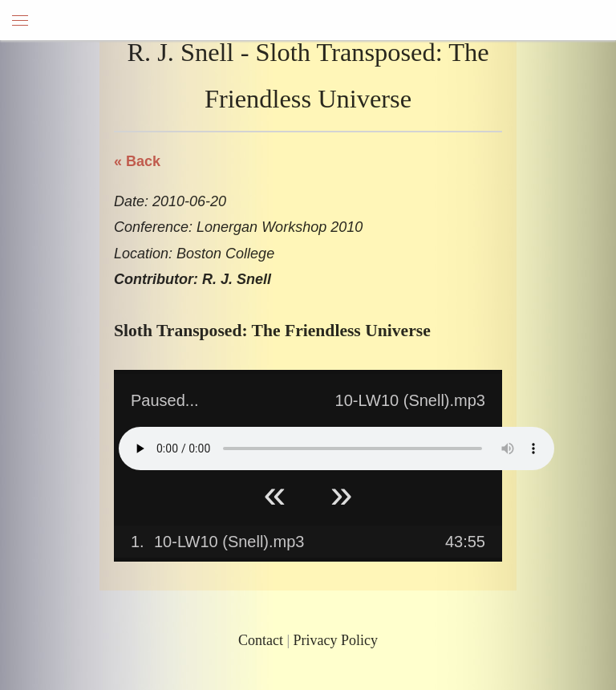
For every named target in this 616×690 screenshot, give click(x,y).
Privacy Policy (336, 640)
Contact (261, 640)
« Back (137, 161)
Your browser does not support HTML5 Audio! (336, 448)
